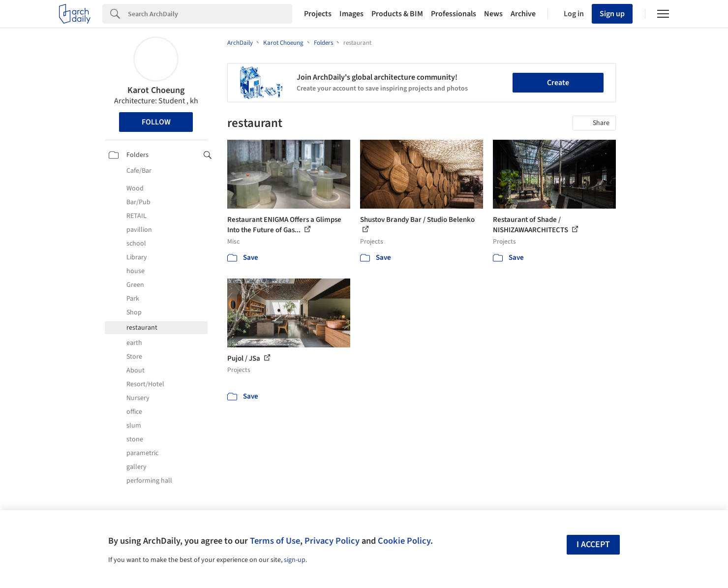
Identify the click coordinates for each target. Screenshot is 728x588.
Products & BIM (397, 14)
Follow (156, 122)
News (493, 14)
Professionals (454, 14)
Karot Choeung (156, 90)
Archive (523, 14)
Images (351, 14)
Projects (318, 14)
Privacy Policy (332, 541)
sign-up (295, 560)
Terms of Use (275, 541)
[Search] (210, 14)
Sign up (612, 14)
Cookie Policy (404, 541)
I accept (593, 544)
